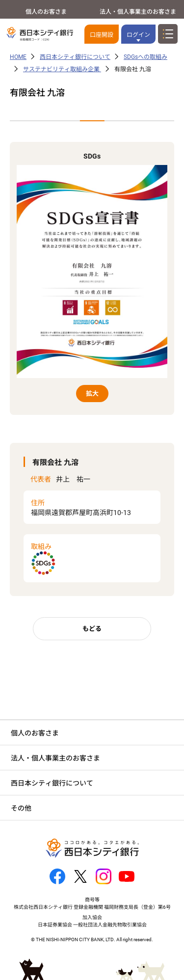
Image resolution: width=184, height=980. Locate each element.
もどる (92, 629)
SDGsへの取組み (145, 57)
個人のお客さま (46, 12)
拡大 (92, 394)
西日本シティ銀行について (75, 57)
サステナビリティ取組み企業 (62, 69)
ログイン (138, 35)
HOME (18, 57)
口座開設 (102, 35)
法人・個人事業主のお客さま (138, 12)
